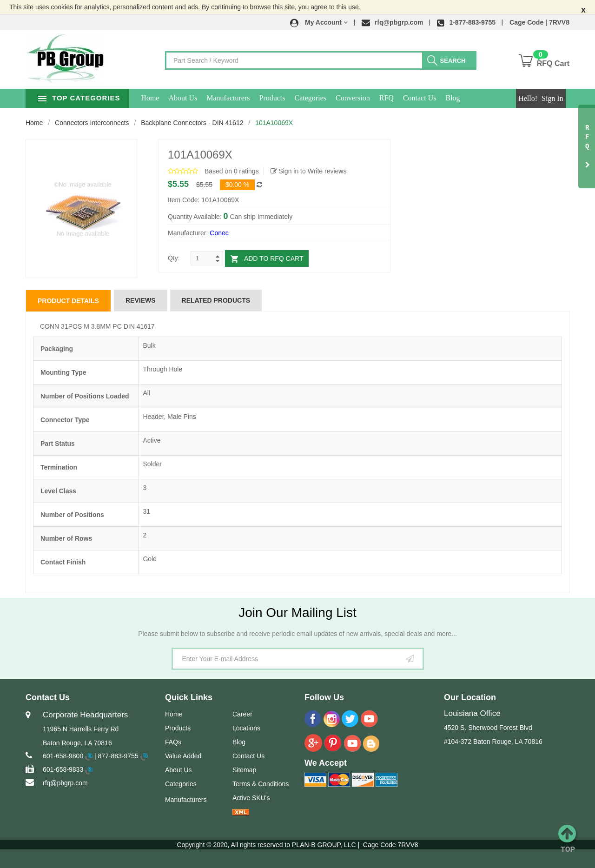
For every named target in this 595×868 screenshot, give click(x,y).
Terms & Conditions (261, 784)
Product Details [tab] (68, 301)
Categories (332, 98)
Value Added (183, 756)
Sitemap (244, 770)
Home (172, 98)
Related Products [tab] (216, 300)
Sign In (552, 98)
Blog (474, 98)
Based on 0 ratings (232, 171)
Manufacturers (250, 98)
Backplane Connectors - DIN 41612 (192, 123)
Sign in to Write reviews (309, 171)
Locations (246, 728)
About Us (205, 98)
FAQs (173, 742)
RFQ (408, 98)
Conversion (375, 98)
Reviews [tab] (141, 300)
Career (242, 714)
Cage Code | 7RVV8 (539, 22)
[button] (319, 22)
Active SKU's (251, 798)
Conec (219, 233)
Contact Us (442, 98)
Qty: (174, 258)
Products (294, 98)
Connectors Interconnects (92, 123)
